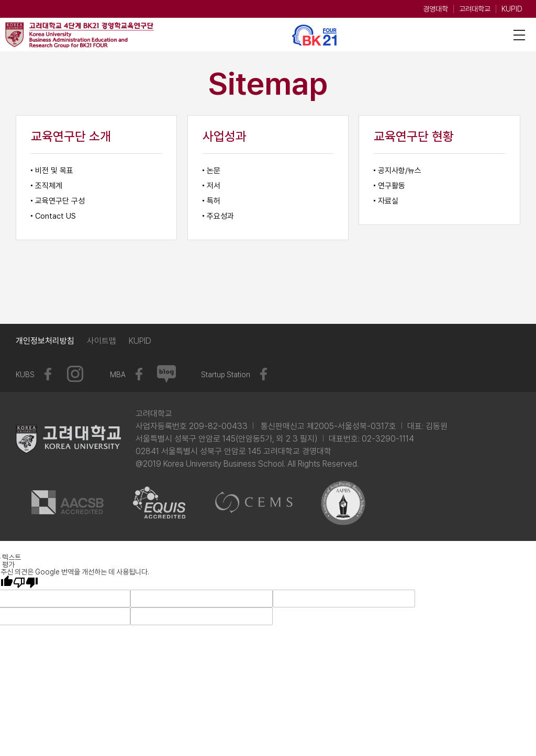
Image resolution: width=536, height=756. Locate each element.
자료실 (388, 201)
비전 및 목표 (54, 171)
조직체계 (49, 186)
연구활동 (392, 186)
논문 (214, 171)
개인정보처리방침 (45, 341)
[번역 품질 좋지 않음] (26, 583)
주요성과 (220, 216)
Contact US (55, 216)
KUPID (512, 9)
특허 (214, 201)
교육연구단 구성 (60, 201)
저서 (214, 186)
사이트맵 (102, 341)
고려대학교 (475, 9)
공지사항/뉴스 (400, 171)
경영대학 (435, 9)
